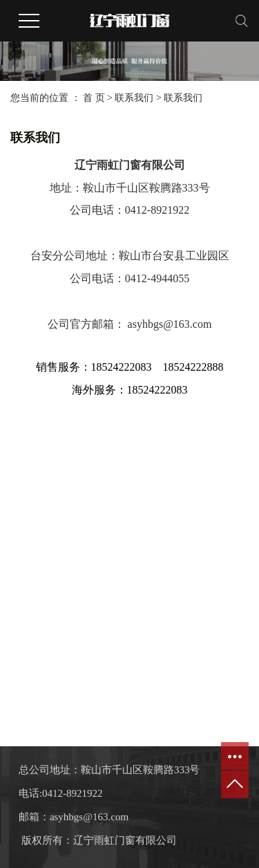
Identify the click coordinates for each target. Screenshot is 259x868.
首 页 (94, 98)
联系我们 (135, 98)
